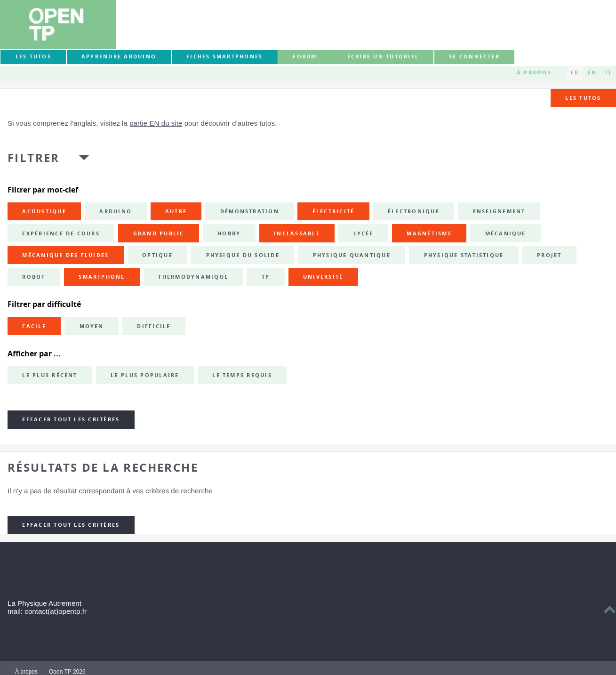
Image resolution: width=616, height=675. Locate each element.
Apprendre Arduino (119, 56)
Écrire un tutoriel (383, 56)
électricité (334, 211)
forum (305, 56)
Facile (34, 326)
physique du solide (243, 255)
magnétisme (429, 233)
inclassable (297, 233)
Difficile (154, 326)
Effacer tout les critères (71, 419)
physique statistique (464, 255)
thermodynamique (193, 277)
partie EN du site (156, 123)
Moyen (92, 326)
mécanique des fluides (65, 255)
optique (157, 255)
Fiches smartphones (224, 56)
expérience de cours (61, 233)
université (323, 277)
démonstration (250, 211)
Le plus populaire (145, 375)
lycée (364, 233)
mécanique (506, 233)
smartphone (102, 277)
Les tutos (33, 56)
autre (176, 211)
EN (592, 72)
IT (608, 72)
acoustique (44, 211)
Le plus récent (50, 375)
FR (575, 72)
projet (549, 255)
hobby (229, 233)
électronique (414, 211)
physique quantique (352, 255)
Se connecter (474, 56)
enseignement (499, 211)
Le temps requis (242, 375)
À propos (534, 72)
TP (266, 277)
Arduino (116, 211)
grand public (159, 233)
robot (34, 277)
